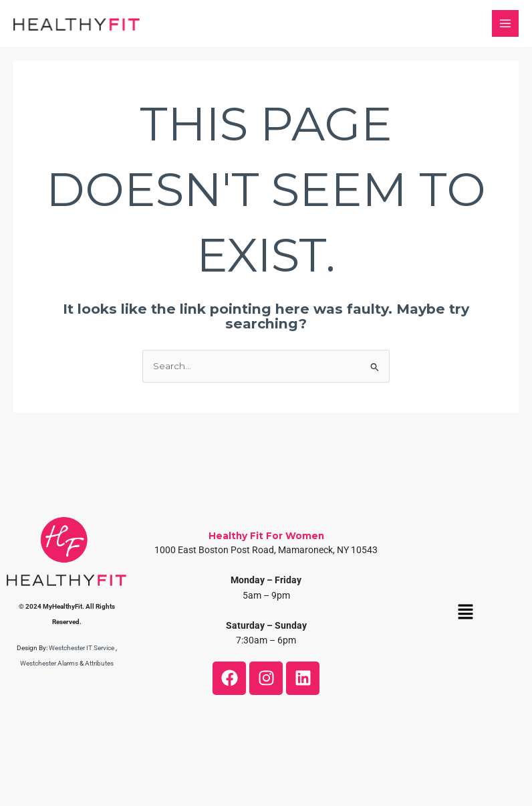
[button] (465, 613)
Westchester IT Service (82, 648)
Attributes (99, 663)
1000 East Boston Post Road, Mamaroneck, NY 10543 (266, 550)
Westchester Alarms (49, 663)
